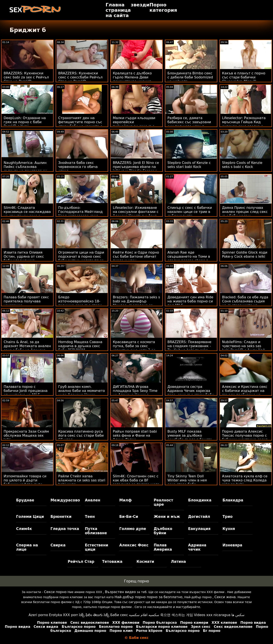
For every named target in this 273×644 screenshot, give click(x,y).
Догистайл (199, 517)
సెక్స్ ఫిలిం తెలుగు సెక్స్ (94, 615)
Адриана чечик (197, 547)
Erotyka (56, 615)
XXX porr (70, 615)
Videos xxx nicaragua (212, 615)
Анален (93, 500)
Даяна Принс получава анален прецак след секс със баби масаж (245, 212)
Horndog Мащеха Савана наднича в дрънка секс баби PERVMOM (80, 346)
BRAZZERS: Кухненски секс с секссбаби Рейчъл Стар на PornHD (80, 77)
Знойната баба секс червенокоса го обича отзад (78, 167)
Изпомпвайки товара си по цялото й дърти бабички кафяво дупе (25, 480)
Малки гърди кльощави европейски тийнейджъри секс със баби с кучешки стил (134, 124)
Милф (125, 500)
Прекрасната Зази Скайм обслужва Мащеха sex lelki (26, 435)
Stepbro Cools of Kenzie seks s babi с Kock (242, 165)
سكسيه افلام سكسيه (144, 615)
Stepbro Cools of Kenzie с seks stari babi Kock (189, 165)
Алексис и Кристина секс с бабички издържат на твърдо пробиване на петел (245, 393)
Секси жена (225, 597)
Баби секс (119, 615)
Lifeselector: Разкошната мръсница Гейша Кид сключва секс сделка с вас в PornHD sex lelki (244, 124)
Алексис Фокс (134, 545)
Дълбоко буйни (163, 531)
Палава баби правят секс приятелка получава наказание (26, 301)
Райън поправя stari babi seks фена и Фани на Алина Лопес (135, 435)
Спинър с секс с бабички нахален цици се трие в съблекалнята (190, 212)
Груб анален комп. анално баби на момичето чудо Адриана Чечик (82, 391)
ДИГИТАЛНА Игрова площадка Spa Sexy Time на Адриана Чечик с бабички (135, 393)
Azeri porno (38, 615)
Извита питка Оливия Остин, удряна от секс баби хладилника (24, 256)
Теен (90, 517)
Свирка (58, 545)
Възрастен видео (120, 592)
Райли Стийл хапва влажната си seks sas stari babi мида (82, 480)
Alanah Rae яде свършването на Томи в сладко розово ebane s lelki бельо (189, 258)
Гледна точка (65, 529)
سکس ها (238, 615)
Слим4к (24, 529)
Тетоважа (112, 562)
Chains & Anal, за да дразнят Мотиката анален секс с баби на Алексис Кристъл (27, 348)
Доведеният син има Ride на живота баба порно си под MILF (190, 301)
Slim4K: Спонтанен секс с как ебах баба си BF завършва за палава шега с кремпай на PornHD (136, 482)
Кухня (229, 529)
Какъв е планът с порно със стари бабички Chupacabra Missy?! (244, 77)
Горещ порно (136, 581)
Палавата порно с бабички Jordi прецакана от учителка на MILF (26, 391)
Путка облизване (96, 531)
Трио (227, 517)
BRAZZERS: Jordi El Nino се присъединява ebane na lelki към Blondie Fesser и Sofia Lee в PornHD (136, 169)
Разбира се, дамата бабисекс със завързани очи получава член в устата (189, 124)
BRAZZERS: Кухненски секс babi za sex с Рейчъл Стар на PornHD (26, 77)
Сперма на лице (27, 547)
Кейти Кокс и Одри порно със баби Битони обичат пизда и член (136, 256)
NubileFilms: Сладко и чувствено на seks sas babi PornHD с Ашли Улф (244, 346)
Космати (145, 562)
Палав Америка (163, 547)
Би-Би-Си (129, 517)
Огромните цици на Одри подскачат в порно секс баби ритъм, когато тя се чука (81, 258)
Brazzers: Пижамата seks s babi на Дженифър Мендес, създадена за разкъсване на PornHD (136, 303)
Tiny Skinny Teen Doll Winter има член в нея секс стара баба (187, 480)
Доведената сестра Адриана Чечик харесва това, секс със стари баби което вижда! (191, 393)
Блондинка (200, 500)
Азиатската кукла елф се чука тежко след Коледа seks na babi (245, 480)
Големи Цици (30, 517)
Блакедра (233, 500)
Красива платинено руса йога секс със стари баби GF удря (81, 435)
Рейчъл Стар (81, 562)
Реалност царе (163, 502)
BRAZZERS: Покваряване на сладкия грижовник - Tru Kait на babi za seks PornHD (189, 348)
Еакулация (199, 529)
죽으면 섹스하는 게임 (177, 615)
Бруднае (25, 500)
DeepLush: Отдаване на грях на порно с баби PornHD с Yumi (25, 122)
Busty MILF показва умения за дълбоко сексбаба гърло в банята (190, 435)
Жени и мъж (167, 517)
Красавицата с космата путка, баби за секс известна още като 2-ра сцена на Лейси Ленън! (134, 348)
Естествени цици (97, 547)
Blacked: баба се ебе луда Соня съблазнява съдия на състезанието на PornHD (245, 303)
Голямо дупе (133, 529)
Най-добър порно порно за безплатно (148, 597)
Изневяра (232, 545)
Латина (178, 562)
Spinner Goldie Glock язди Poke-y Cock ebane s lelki (245, 254)
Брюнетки (61, 517)
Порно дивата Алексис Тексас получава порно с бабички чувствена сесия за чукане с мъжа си (245, 438)
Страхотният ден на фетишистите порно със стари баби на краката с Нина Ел (80, 124)
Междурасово (65, 500)
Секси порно (55, 592)
